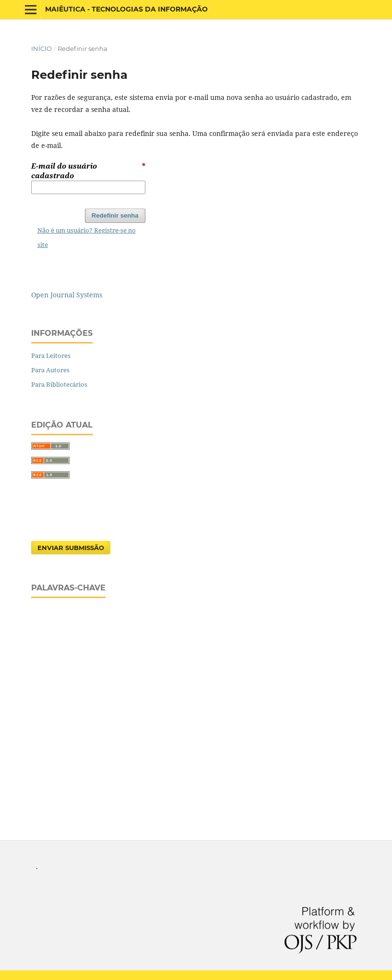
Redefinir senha (115, 215)
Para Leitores (51, 355)
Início (42, 49)
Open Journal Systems (67, 295)
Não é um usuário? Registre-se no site (87, 237)
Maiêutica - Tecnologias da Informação (126, 9)
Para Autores (50, 370)
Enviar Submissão (71, 548)
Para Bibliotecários (59, 384)
